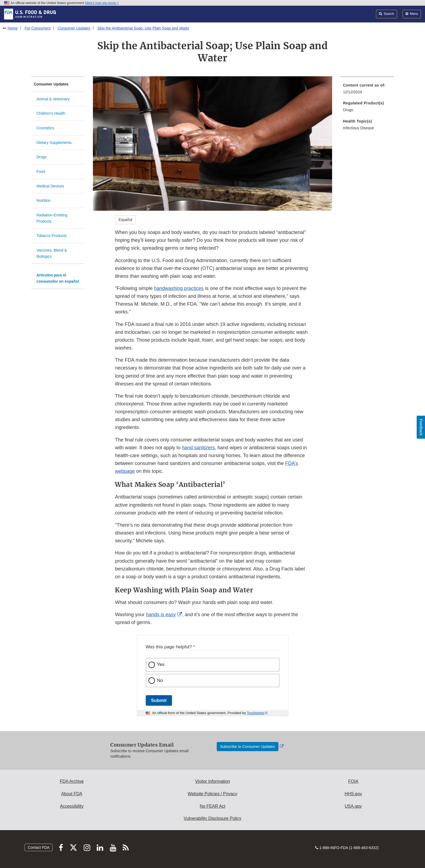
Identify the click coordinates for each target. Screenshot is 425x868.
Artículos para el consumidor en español (58, 278)
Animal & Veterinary (53, 99)
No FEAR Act (212, 806)
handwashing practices (179, 288)
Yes (161, 664)
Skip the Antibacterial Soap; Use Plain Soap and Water (143, 28)
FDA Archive (72, 781)
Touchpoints (255, 713)
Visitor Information (212, 781)
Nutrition (44, 200)
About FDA (72, 794)
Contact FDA (38, 847)
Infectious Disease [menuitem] (358, 128)
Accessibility (72, 806)
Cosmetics (45, 128)
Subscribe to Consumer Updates (248, 747)
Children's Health (51, 113)
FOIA (353, 781)
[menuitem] (367, 90)
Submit (159, 700)
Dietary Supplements (54, 143)
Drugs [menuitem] (348, 110)
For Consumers (38, 28)
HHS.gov (353, 794)
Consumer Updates (74, 28)
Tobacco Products (52, 236)
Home (13, 28)
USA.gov (353, 806)
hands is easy (161, 615)
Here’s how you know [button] (102, 3)
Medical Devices (50, 186)
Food (41, 171)
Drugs (42, 157)
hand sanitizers (198, 448)
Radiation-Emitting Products (52, 218)
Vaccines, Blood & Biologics (52, 253)
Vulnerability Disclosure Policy (212, 818)
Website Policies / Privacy (212, 794)
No (160, 680)
